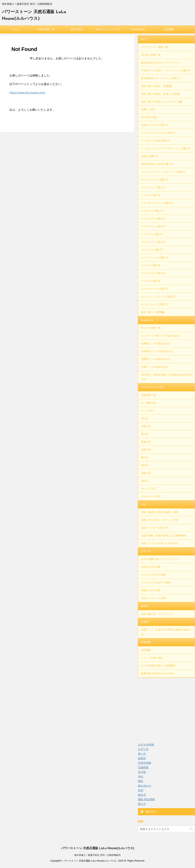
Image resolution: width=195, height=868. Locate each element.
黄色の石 (146, 442)
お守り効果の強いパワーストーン (159, 559)
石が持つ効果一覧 (151, 55)
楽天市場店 (77, 29)
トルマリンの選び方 (152, 234)
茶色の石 (146, 473)
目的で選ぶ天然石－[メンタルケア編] (161, 102)
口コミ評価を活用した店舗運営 (158, 666)
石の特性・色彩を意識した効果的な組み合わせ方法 (167, 377)
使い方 (142, 754)
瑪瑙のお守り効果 (151, 590)
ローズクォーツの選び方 (155, 304)
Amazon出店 (138, 29)
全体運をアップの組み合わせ (157, 351)
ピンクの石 (147, 411)
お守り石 (146, 551)
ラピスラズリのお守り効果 (156, 583)
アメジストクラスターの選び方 (158, 133)
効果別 (145, 622)
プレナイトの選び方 (152, 250)
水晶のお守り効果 (151, 567)
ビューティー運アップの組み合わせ (161, 336)
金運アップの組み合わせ (155, 367)
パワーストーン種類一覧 (155, 47)
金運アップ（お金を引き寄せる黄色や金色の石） (166, 632)
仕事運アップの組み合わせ (156, 343)
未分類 (142, 772)
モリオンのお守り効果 (153, 575)
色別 (141, 790)
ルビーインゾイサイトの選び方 (158, 297)
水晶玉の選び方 (150, 156)
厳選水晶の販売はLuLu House (157, 673)
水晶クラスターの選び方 (155, 125)
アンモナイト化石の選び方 (156, 141)
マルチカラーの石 (151, 496)
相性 (141, 781)
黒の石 (145, 481)
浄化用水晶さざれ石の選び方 (157, 164)
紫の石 (145, 457)
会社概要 (169, 29)
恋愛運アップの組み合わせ (156, 359)
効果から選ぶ (148, 109)
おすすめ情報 (146, 745)
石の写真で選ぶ (150, 117)
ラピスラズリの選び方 (153, 273)
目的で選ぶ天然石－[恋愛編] (156, 86)
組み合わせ (147, 320)
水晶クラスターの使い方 (155, 528)
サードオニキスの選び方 (155, 180)
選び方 (145, 39)
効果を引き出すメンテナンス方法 (159, 520)
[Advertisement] (166, 708)
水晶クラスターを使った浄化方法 (159, 543)
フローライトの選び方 (153, 242)
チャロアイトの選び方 (153, 226)
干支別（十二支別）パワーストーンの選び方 (166, 70)
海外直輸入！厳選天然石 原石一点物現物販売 (97, 855)
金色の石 (146, 450)
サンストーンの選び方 (153, 187)
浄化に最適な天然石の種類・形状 (159, 512)
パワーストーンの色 (152, 387)
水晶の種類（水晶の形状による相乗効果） (164, 536)
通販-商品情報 (146, 799)
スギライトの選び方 (152, 211)
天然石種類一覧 (46, 29)
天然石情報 (145, 763)
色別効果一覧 (148, 395)
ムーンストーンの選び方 (155, 258)
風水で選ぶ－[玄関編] (153, 312)
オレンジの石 (148, 489)
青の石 (145, 434)
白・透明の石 (148, 403)
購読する (149, 812)
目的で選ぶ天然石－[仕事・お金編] (160, 94)
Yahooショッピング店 (107, 29)
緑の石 (145, 465)
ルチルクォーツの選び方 (155, 289)
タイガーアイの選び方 (153, 219)
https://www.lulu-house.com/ (27, 93)
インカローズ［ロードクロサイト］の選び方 (166, 148)
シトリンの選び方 (151, 195)
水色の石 (146, 426)
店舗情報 (146, 642)
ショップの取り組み (152, 658)
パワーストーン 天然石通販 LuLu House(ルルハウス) (97, 848)
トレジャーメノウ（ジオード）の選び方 (163, 172)
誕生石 (145, 606)
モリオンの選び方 (151, 265)
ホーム (16, 29)
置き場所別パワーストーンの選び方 (161, 78)
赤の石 (145, 418)
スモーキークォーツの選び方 (157, 203)
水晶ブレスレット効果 (153, 598)
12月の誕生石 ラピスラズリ (157, 614)
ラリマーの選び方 (151, 281)
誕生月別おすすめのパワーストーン (161, 63)
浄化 (143, 504)
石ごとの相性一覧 (151, 328)
